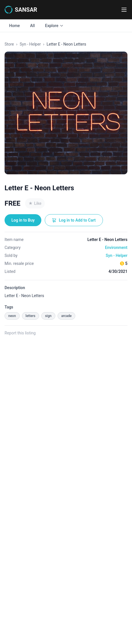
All (33, 26)
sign (48, 316)
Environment (116, 248)
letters (31, 316)
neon (12, 316)
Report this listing (20, 333)
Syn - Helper (30, 44)
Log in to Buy (23, 220)
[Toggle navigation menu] (124, 10)
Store (9, 44)
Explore (54, 26)
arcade (67, 316)
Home (15, 26)
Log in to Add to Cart (74, 220)
